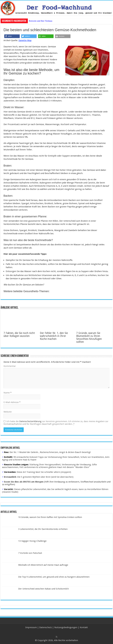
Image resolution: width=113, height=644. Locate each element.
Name (8, 393)
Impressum (31, 627)
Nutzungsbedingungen (66, 627)
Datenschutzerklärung (30, 421)
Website (8, 412)
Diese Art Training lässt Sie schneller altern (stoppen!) (44, 472)
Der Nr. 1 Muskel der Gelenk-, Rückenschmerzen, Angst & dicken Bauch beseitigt (50, 452)
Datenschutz (46, 627)
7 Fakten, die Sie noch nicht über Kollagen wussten (19, 334)
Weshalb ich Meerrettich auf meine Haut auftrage (43, 565)
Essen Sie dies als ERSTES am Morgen (24, 482)
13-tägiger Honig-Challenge (32, 541)
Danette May (25, 40)
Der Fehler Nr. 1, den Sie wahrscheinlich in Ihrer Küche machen (54, 336)
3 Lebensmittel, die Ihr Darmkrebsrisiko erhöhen (43, 529)
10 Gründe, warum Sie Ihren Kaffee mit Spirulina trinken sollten (50, 517)
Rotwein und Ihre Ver (38, 21)
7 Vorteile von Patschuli (30, 553)
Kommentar (10, 366)
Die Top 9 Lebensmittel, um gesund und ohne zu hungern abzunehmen (54, 577)
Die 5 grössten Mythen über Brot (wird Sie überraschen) (45, 477)
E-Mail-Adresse (12, 402)
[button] (12, 36)
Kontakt (84, 627)
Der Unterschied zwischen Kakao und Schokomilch (43, 589)
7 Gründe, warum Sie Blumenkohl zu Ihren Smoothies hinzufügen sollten (89, 337)
